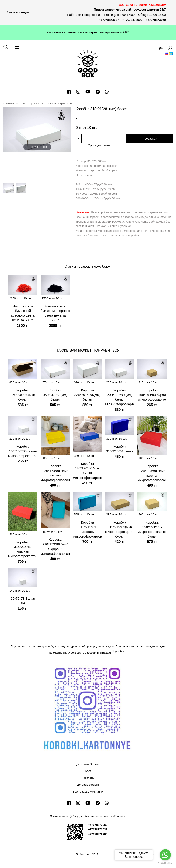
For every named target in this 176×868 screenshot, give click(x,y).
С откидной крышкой (58, 103)
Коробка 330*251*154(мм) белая (87, 395)
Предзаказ (150, 139)
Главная (9, 103)
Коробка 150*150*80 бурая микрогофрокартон (152, 395)
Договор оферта (88, 784)
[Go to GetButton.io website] (165, 863)
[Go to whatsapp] (165, 855)
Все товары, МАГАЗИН (88, 791)
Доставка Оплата (88, 764)
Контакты (88, 778)
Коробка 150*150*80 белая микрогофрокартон (23, 451)
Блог (88, 771)
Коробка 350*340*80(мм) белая (55, 395)
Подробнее (119, 651)
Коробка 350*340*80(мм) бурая (23, 395)
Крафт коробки (29, 103)
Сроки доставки (99, 145)
